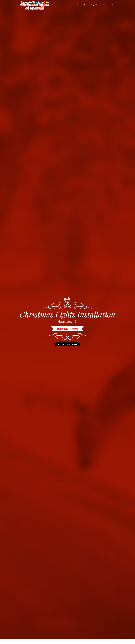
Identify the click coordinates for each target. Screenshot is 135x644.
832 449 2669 (68, 329)
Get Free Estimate (67, 344)
